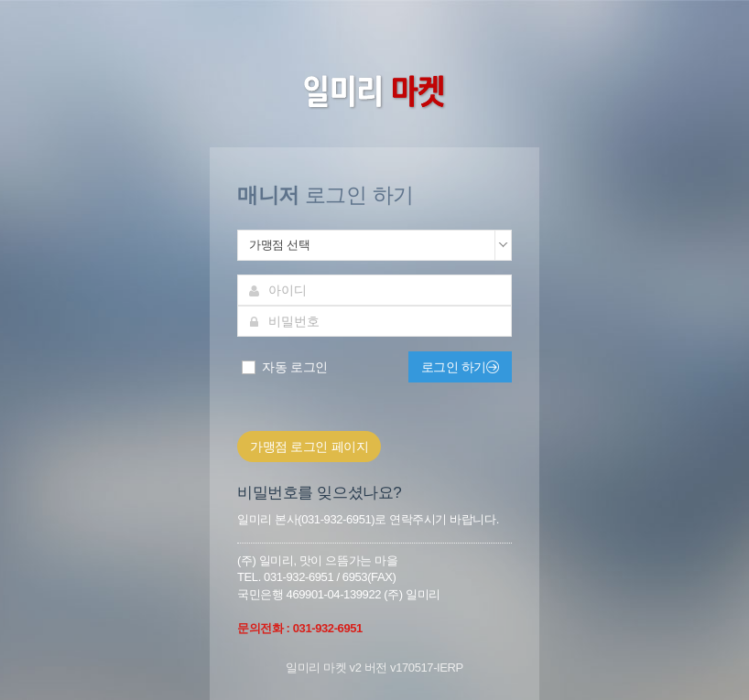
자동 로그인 (284, 367)
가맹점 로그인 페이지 (309, 447)
